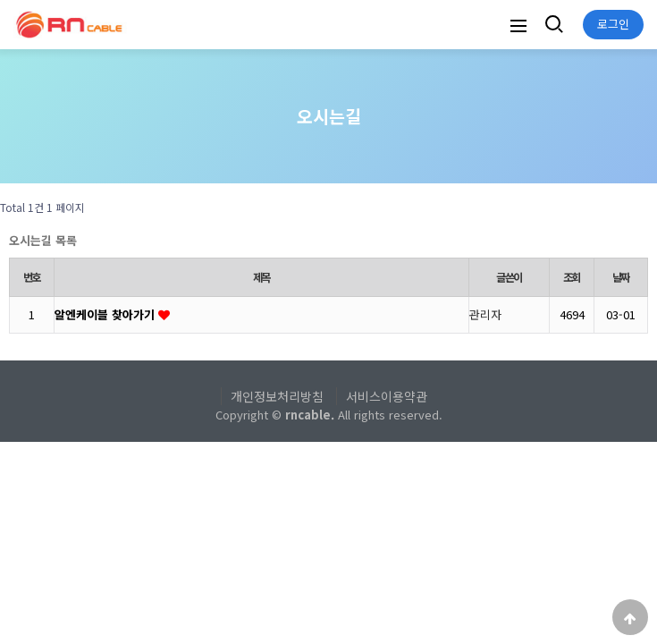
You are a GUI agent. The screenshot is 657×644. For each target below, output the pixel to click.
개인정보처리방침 (277, 396)
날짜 (621, 277)
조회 (572, 277)
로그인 (613, 24)
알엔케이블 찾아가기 (106, 314)
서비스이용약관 (387, 396)
